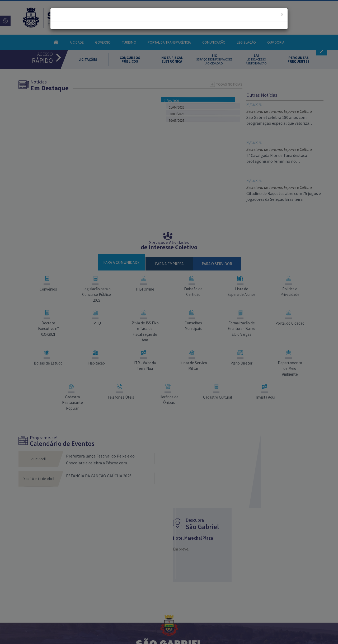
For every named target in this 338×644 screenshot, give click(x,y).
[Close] (282, 14)
